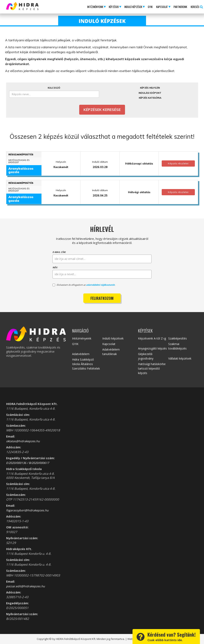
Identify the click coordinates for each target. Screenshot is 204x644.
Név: (55, 267)
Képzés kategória (150, 98)
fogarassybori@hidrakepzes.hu (27, 510)
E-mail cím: (59, 252)
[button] (96, 7)
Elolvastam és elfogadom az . (84, 285)
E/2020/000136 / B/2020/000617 (28, 463)
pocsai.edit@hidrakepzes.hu (26, 586)
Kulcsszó (54, 88)
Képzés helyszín (150, 88)
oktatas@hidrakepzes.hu (23, 441)
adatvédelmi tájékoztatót (100, 285)
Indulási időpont (150, 93)
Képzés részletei (178, 163)
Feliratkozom (102, 298)
